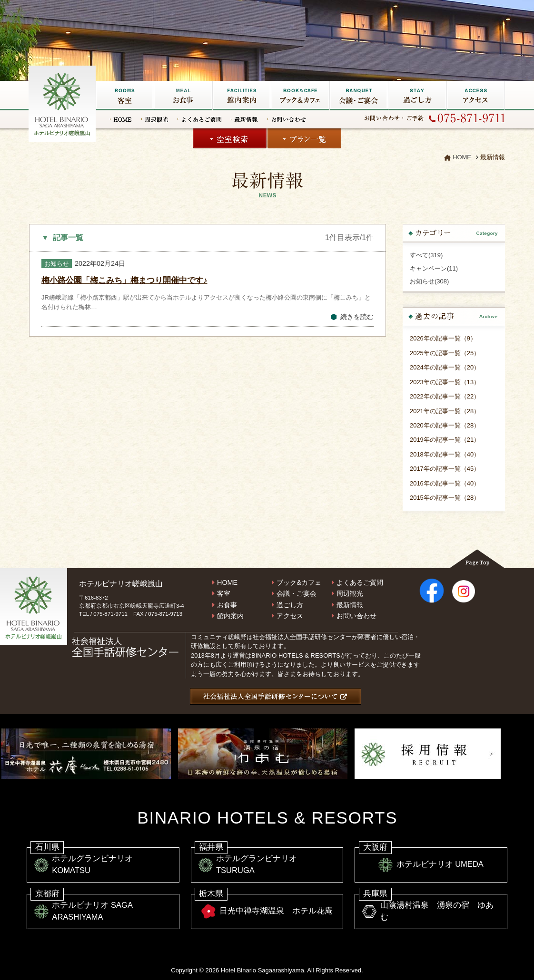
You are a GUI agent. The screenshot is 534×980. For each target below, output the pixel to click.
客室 (125, 96)
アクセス (476, 96)
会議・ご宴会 (359, 96)
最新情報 (244, 119)
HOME (121, 119)
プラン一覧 (304, 138)
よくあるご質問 (199, 119)
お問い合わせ (287, 119)
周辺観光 (155, 119)
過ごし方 (417, 96)
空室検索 (230, 138)
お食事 (183, 96)
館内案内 (230, 616)
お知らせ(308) (429, 281)
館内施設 (242, 96)
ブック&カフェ (300, 96)
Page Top (477, 559)
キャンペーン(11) (434, 268)
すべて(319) (426, 255)
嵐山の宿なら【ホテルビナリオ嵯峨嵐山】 (63, 103)
